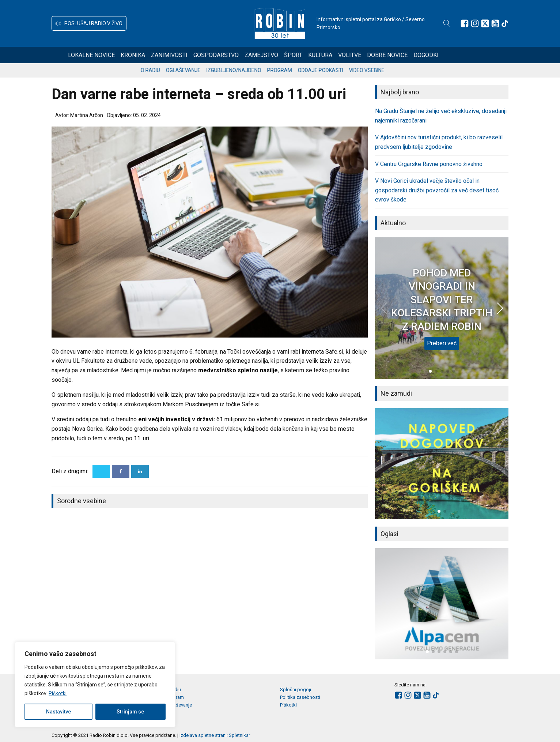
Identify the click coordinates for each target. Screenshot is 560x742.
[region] (95, 685)
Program (297, 70)
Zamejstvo (288, 55)
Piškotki (58, 693)
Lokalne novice (118, 55)
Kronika (160, 55)
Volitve (376, 55)
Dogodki (453, 55)
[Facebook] (121, 471)
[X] (101, 471)
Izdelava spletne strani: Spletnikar (215, 735)
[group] (442, 464)
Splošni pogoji (296, 690)
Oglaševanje (201, 70)
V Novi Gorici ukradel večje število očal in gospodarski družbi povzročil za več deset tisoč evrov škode (437, 190)
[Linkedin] (140, 471)
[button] (89, 23)
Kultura (347, 55)
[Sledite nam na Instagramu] (475, 23)
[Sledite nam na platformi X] (485, 23)
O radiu (168, 70)
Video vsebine (384, 70)
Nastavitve (58, 712)
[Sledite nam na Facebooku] (465, 23)
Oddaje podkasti (338, 70)
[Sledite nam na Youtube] (495, 23)
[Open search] (447, 23)
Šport (320, 55)
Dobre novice (414, 55)
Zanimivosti (196, 55)
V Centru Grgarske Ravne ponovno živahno (429, 164)
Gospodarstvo (243, 55)
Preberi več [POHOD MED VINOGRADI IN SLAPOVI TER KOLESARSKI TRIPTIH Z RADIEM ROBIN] (442, 343)
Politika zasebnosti (300, 697)
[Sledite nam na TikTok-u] (505, 23)
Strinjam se (130, 712)
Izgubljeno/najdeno (251, 70)
